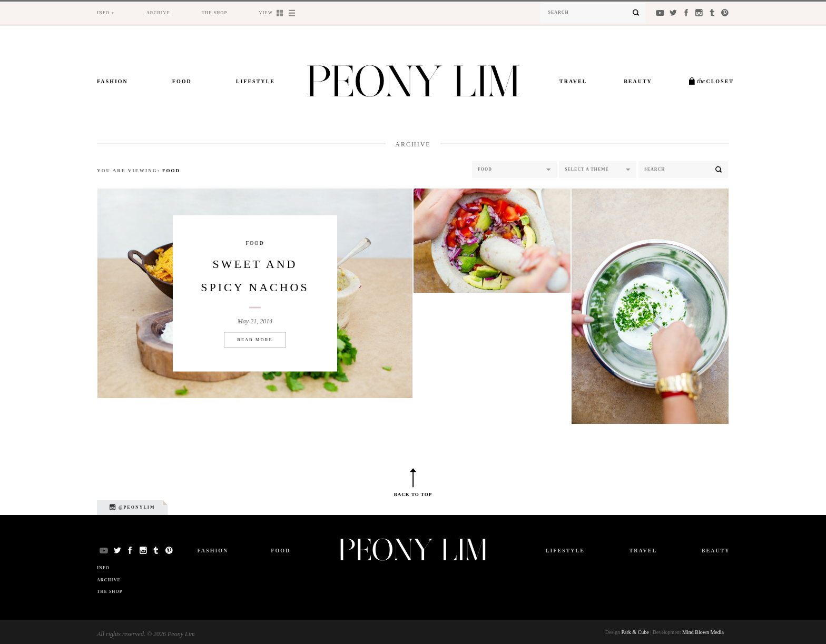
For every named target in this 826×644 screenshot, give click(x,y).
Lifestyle (255, 81)
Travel (573, 81)
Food (182, 81)
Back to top (413, 494)
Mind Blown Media (703, 632)
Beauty (638, 81)
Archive (158, 13)
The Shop (215, 13)
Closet (715, 81)
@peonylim (132, 507)
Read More (255, 339)
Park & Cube (635, 632)
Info (103, 13)
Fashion (112, 81)
